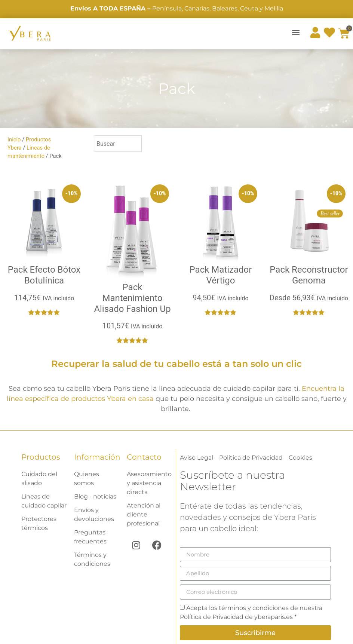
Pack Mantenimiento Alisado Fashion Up (132, 298)
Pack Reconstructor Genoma (309, 275)
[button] (296, 32)
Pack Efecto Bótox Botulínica (44, 275)
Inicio (14, 139)
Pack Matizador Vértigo (221, 275)
